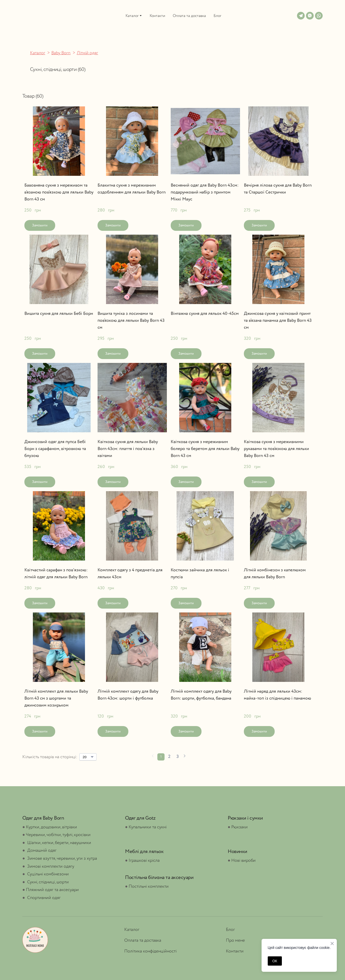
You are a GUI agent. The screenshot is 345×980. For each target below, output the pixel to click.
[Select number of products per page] (88, 757)
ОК (275, 961)
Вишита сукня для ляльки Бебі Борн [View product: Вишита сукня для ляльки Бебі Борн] (59, 314)
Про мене (235, 941)
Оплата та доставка (189, 16)
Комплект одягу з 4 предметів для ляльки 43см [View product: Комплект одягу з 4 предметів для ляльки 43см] (130, 574)
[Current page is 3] (177, 757)
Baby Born (61, 53)
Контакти (157, 16)
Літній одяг (87, 53)
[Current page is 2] (169, 757)
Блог (217, 16)
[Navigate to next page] (185, 757)
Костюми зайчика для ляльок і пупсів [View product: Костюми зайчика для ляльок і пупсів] (200, 574)
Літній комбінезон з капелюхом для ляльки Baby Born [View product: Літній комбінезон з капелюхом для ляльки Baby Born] (275, 574)
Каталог (132, 16)
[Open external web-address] (33, 16)
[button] (301, 16)
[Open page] (35, 940)
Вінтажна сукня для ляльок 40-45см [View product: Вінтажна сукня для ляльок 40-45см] (205, 314)
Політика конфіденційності (150, 951)
